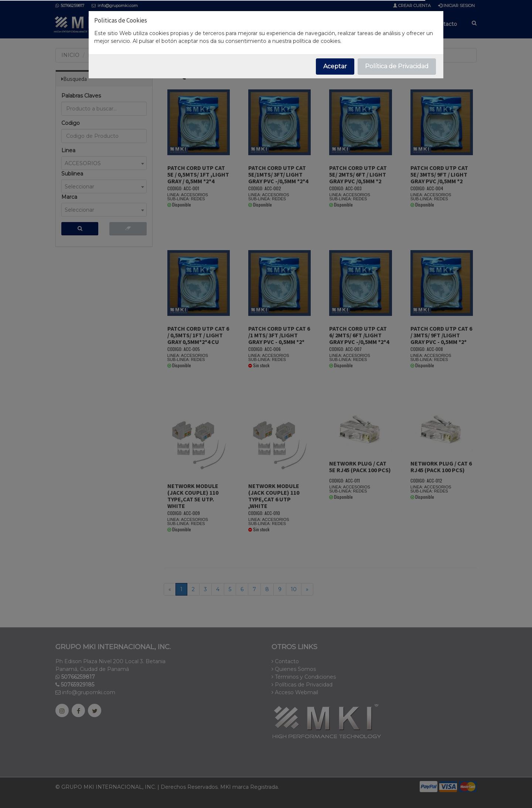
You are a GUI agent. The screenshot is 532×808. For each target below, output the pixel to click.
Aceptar (335, 66)
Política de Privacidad (397, 66)
